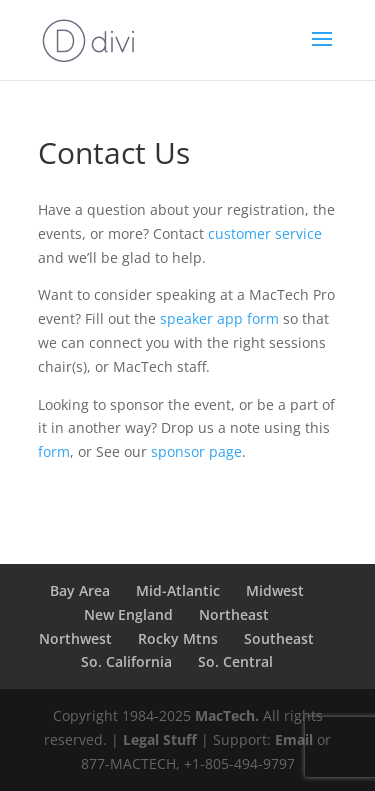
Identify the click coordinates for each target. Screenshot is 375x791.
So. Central (235, 661)
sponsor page (196, 451)
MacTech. (227, 715)
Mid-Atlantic (178, 590)
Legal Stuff (160, 739)
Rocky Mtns (178, 638)
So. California (126, 661)
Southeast (279, 638)
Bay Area (80, 590)
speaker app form (219, 318)
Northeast (234, 614)
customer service (265, 233)
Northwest (75, 638)
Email (294, 739)
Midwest (275, 590)
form (54, 451)
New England (128, 614)
